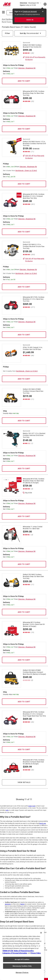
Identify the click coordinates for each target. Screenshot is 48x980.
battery (23, 904)
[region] (22, 955)
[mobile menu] (4, 12)
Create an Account (30, 11)
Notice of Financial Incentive (24, 951)
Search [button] (12, 13)
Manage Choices (22, 972)
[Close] (41, 933)
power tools (32, 806)
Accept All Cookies (22, 959)
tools (7, 810)
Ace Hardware (8, 19)
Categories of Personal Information (15, 953)
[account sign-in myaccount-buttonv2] (45, 4)
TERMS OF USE (8, 951)
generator (8, 904)
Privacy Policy (36, 953)
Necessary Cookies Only (22, 966)
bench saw (43, 823)
